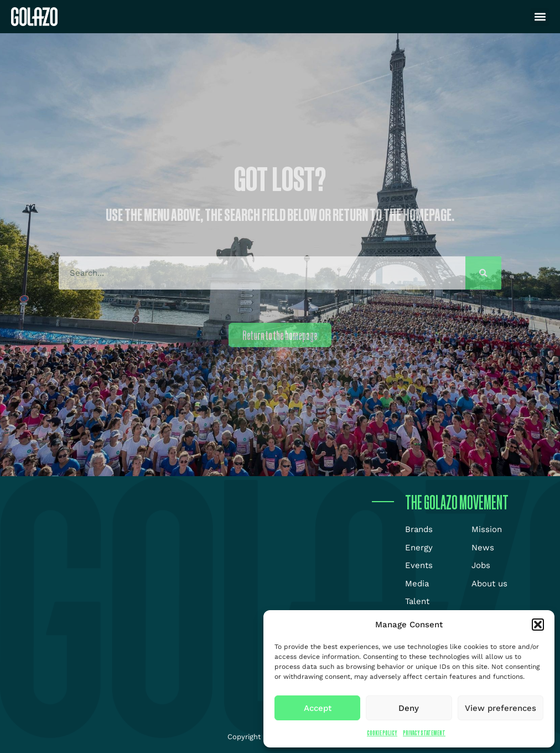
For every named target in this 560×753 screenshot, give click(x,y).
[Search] (483, 273)
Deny (409, 708)
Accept (318, 708)
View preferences (501, 708)
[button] (538, 625)
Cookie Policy (382, 733)
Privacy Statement (424, 733)
